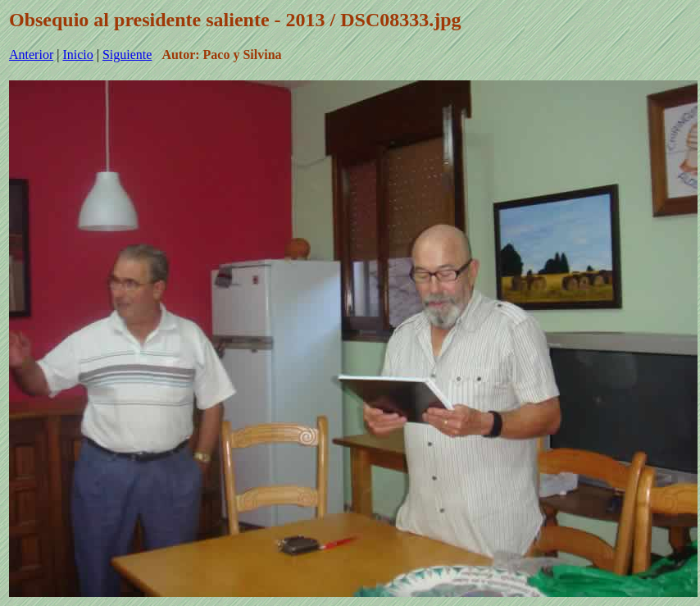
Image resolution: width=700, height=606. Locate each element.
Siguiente (127, 55)
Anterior (31, 55)
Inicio (77, 55)
